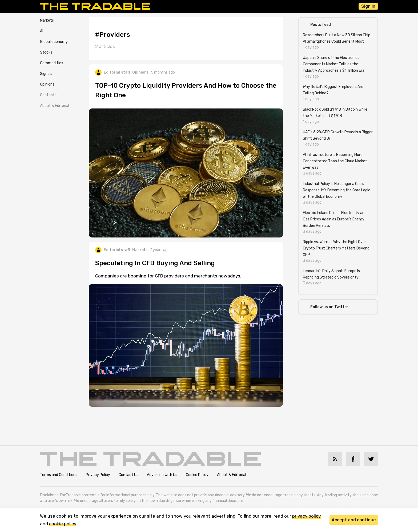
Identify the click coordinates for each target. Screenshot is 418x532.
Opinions (47, 84)
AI (42, 31)
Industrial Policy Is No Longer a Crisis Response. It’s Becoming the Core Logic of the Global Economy (337, 190)
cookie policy (63, 524)
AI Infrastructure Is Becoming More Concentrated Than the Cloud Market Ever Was (335, 161)
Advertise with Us (162, 475)
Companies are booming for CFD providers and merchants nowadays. (168, 276)
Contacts (48, 95)
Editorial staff (113, 72)
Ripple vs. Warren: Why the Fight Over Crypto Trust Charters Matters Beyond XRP (336, 248)
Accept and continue (354, 520)
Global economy (54, 42)
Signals (46, 74)
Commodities (52, 63)
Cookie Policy (197, 475)
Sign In (368, 6)
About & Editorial (55, 106)
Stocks (46, 52)
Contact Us (128, 475)
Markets (47, 20)
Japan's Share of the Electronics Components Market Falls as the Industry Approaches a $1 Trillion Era (334, 64)
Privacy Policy (98, 475)
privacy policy (306, 516)
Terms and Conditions (59, 475)
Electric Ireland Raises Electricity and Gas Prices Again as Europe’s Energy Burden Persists (335, 219)
